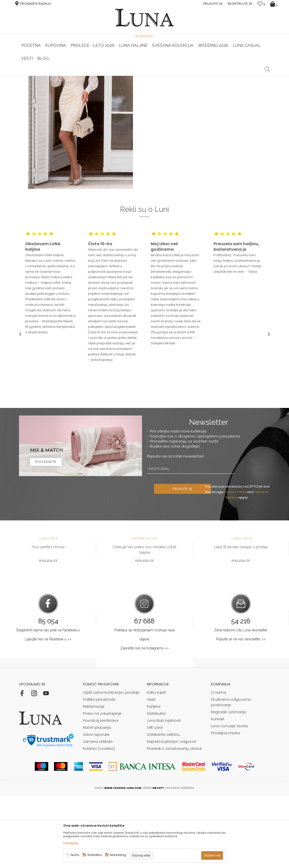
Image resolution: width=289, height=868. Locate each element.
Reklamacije (94, 779)
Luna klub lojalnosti (164, 793)
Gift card (155, 800)
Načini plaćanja (97, 800)
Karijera (154, 779)
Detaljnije (71, 843)
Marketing (118, 855)
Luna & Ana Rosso (186, 76)
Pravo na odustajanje (102, 786)
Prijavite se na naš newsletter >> (241, 711)
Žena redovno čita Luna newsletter (241, 702)
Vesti (151, 772)
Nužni (75, 855)
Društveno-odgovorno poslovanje (231, 774)
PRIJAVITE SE (183, 561)
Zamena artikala (98, 814)
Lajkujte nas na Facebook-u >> (48, 711)
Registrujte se (240, 4)
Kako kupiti (156, 765)
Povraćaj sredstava (100, 793)
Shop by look (60, 83)
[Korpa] (275, 4)
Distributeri (156, 786)
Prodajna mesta (225, 805)
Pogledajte (48, 633)
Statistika (94, 855)
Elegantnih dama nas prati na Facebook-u (48, 702)
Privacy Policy (236, 564)
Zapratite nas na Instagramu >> (144, 720)
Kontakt (218, 791)
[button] (267, 66)
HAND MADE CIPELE (102, 76)
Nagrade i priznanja (228, 784)
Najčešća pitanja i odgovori (172, 814)
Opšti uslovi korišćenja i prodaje (111, 765)
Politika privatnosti (99, 772)
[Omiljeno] (261, 4)
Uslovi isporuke (96, 807)
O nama (218, 765)
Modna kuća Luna (33, 83)
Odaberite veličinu (163, 807)
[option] (103, 76)
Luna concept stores (229, 798)
